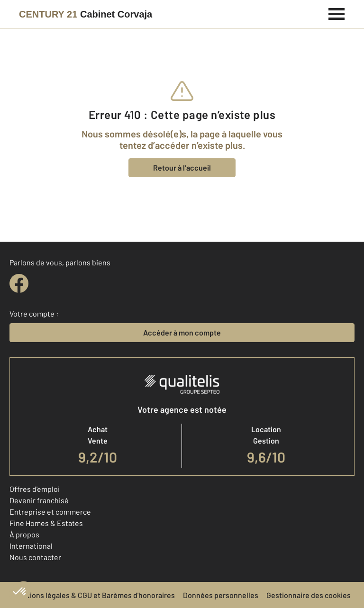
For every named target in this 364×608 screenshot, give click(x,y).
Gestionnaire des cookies (309, 595)
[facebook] (19, 283)
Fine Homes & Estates (46, 523)
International (31, 546)
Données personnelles (221, 595)
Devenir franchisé (39, 500)
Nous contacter (35, 557)
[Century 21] (86, 14)
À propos (24, 534)
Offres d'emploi (35, 489)
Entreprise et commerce (50, 512)
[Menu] (337, 13)
